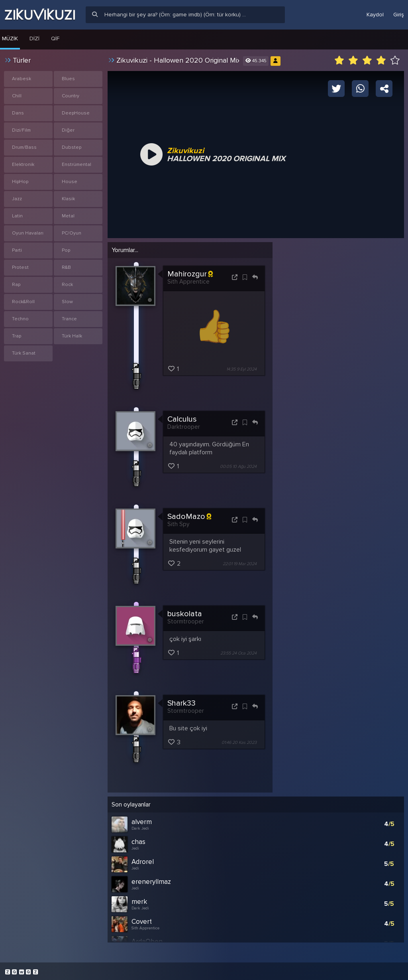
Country (71, 96)
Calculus (182, 419)
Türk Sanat (24, 353)
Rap (16, 285)
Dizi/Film (21, 130)
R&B (66, 267)
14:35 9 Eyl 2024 (241, 369)
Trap (17, 336)
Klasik (68, 199)
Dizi (34, 38)
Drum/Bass (24, 147)
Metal (68, 216)
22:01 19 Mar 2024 (240, 564)
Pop (66, 250)
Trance (69, 319)
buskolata (185, 614)
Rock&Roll (23, 302)
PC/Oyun (72, 233)
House (70, 182)
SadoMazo (189, 517)
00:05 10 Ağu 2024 (238, 466)
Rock (67, 285)
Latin (17, 216)
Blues (68, 79)
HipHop (20, 182)
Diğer (68, 130)
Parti (17, 250)
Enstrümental (76, 165)
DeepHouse (76, 113)
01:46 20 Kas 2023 (239, 742)
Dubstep (72, 147)
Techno (20, 319)
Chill (17, 96)
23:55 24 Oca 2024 (238, 653)
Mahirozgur (190, 274)
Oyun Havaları (28, 233)
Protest (20, 267)
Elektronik (23, 165)
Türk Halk (72, 336)
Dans (18, 113)
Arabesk (22, 79)
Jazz (17, 199)
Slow (67, 302)
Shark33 (181, 703)
